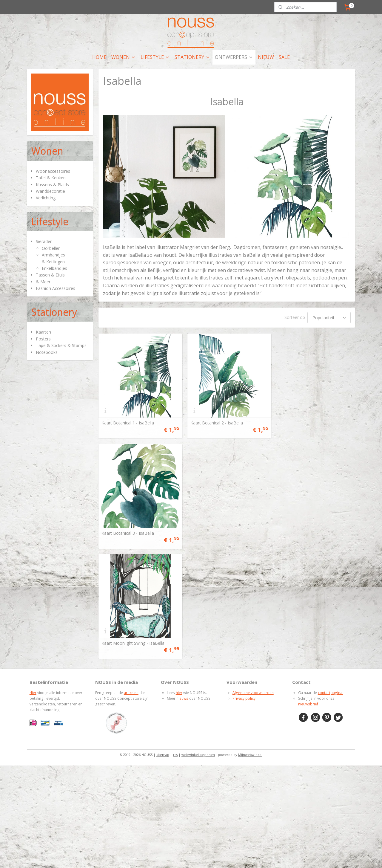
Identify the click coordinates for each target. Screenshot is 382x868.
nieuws (182, 585)
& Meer (43, 282)
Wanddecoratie (50, 191)
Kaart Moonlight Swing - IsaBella (133, 530)
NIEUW (266, 57)
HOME (99, 57)
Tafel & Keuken (51, 178)
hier (179, 579)
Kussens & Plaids (52, 185)
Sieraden (44, 241)
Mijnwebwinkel (250, 641)
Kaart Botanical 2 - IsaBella (215, 421)
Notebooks (47, 352)
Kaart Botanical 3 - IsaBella (302, 421)
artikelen (131, 579)
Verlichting (46, 198)
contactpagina (331, 579)
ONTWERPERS (234, 57)
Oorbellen (51, 248)
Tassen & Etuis (50, 275)
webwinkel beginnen (198, 641)
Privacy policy (244, 585)
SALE (284, 57)
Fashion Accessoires (56, 288)
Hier (33, 579)
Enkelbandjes (54, 268)
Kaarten (43, 332)
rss (175, 641)
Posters (43, 339)
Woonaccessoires (53, 171)
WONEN (124, 57)
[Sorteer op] (329, 318)
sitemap (163, 641)
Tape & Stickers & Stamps (61, 345)
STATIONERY (192, 57)
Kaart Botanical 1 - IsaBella (127, 421)
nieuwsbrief (308, 590)
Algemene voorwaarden (253, 579)
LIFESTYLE (155, 57)
